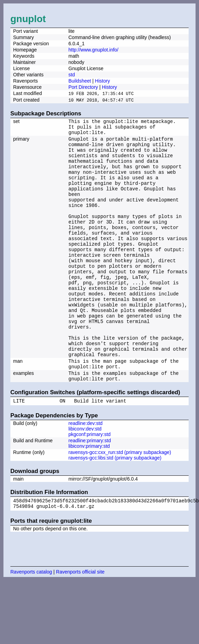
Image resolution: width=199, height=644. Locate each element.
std (72, 75)
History (103, 81)
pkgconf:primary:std (89, 483)
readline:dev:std (86, 472)
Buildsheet (80, 81)
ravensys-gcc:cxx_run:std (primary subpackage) (120, 501)
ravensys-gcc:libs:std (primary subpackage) (115, 506)
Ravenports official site (80, 622)
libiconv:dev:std (85, 477)
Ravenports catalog (31, 622)
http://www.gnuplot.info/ (93, 50)
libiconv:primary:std (89, 494)
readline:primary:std (90, 489)
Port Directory (83, 87)
